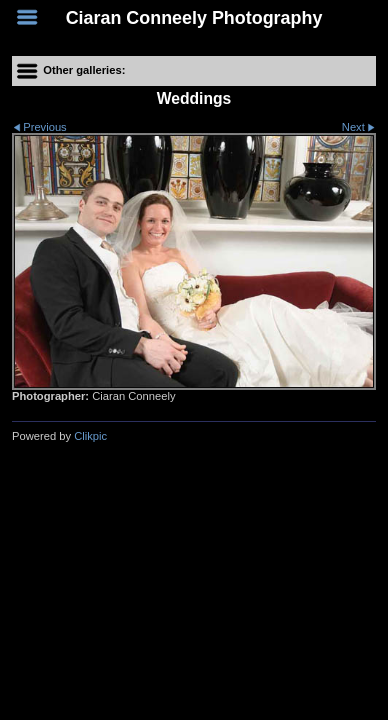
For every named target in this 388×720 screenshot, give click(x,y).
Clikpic (90, 436)
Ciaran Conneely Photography (194, 18)
